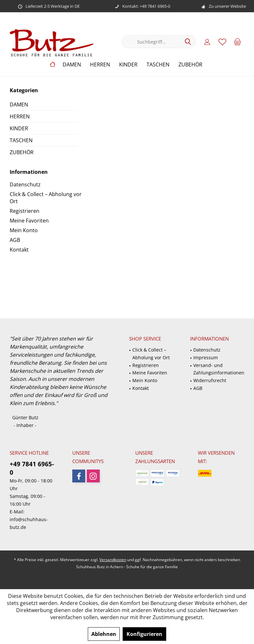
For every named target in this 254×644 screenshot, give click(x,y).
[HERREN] (100, 65)
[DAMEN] (72, 65)
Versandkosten (113, 560)
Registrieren (25, 211)
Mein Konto (24, 230)
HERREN (20, 116)
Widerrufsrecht (210, 380)
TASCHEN (21, 140)
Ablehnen (104, 634)
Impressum (206, 357)
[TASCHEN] (158, 65)
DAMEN (19, 104)
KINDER (19, 128)
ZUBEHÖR (22, 152)
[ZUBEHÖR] (190, 65)
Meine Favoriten (29, 221)
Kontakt (19, 250)
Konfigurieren (144, 634)
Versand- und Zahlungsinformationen (219, 369)
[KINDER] (128, 65)
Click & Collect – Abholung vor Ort (46, 198)
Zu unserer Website (227, 6)
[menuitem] (238, 42)
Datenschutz (25, 184)
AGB (15, 240)
